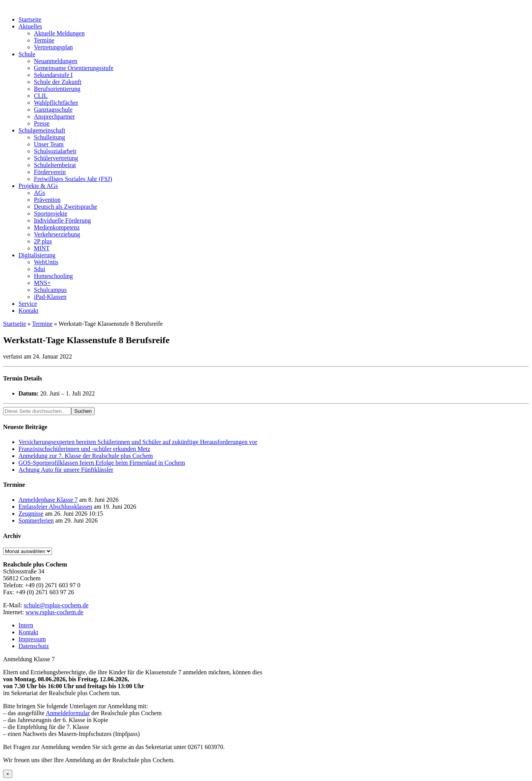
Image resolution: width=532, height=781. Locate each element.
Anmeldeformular (68, 713)
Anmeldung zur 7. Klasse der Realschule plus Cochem (86, 456)
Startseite (15, 324)
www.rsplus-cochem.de (54, 612)
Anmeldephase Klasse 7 (48, 500)
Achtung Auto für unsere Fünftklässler (66, 470)
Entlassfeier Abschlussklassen (55, 507)
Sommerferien (36, 520)
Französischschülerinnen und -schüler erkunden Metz (84, 449)
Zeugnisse (31, 514)
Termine (42, 324)
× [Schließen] (8, 774)
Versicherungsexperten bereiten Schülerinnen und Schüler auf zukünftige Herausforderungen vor (138, 442)
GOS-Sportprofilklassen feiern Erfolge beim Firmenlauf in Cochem (102, 463)
